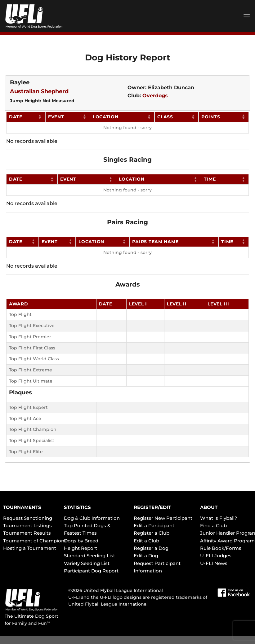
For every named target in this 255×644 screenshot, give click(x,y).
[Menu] (247, 16)
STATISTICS (77, 507)
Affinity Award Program (227, 541)
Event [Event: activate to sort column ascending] (56, 117)
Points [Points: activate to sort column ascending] (211, 117)
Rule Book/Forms (221, 548)
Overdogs (155, 96)
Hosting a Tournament (30, 548)
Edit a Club (146, 541)
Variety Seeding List (87, 563)
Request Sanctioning (28, 518)
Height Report (81, 548)
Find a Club (213, 526)
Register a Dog (151, 548)
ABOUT (209, 507)
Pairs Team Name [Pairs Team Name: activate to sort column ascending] (155, 242)
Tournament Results (27, 533)
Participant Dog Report (91, 571)
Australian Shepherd (39, 91)
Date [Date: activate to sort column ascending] (16, 117)
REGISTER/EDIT (152, 507)
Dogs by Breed (81, 541)
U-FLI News (214, 563)
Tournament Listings (27, 526)
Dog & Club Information (92, 518)
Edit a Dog (146, 556)
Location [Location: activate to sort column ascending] (106, 117)
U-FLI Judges (216, 556)
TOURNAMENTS (22, 507)
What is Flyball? (219, 518)
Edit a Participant (154, 526)
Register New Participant (163, 518)
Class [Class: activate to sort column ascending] (165, 117)
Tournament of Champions (35, 541)
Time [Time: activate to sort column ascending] (210, 179)
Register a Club (152, 533)
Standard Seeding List (89, 556)
